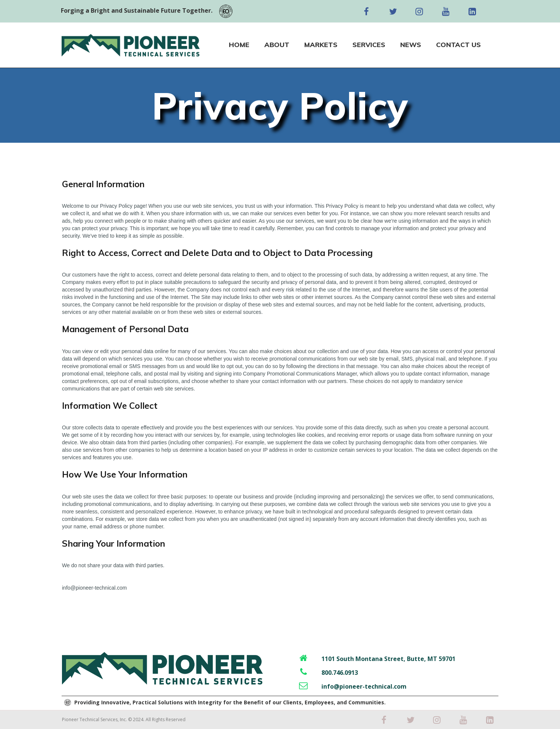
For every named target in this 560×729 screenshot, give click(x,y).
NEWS (411, 45)
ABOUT (277, 45)
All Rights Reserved (166, 719)
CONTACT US (458, 45)
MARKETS (321, 45)
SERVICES (369, 45)
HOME (239, 45)
